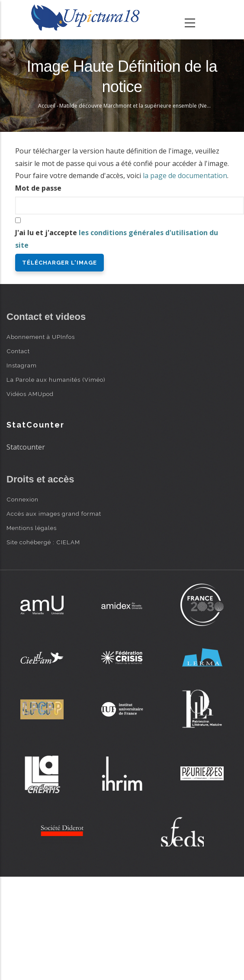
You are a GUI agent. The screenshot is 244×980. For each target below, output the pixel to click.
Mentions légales (32, 528)
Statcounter (26, 447)
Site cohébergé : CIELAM (43, 542)
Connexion (22, 499)
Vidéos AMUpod (30, 394)
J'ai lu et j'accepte (117, 239)
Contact (18, 351)
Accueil (47, 106)
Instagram (22, 365)
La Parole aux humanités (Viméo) (56, 380)
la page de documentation (185, 176)
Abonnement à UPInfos (41, 337)
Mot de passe (38, 188)
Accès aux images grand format (54, 514)
